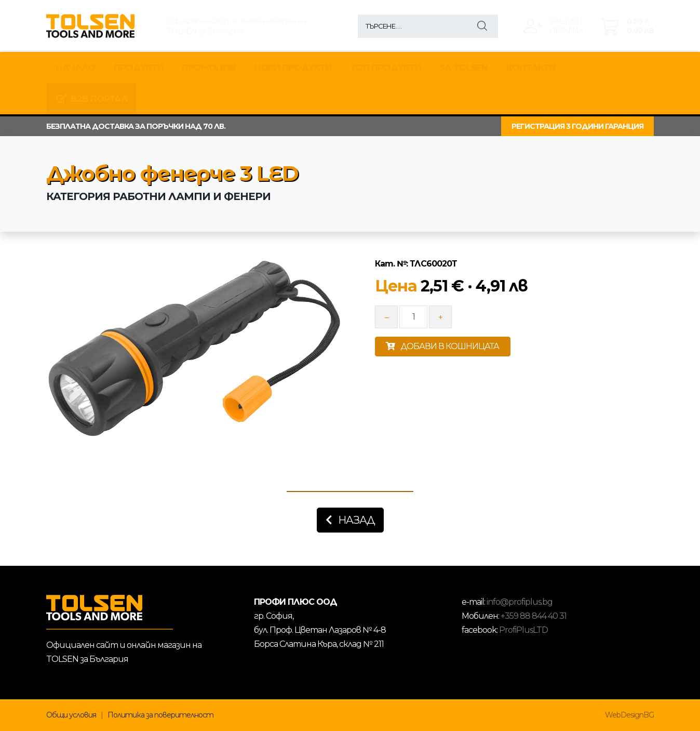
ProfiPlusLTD (523, 630)
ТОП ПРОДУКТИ (385, 68)
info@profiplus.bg (520, 602)
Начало (75, 68)
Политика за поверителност (160, 715)
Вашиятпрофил (566, 26)
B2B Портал (91, 99)
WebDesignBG (629, 715)
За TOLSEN (463, 68)
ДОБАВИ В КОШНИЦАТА (442, 346)
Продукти (138, 68)
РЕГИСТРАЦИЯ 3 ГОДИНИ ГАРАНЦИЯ (577, 126)
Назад (350, 520)
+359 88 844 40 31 (534, 616)
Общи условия (71, 715)
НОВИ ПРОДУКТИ (293, 68)
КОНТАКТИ (531, 68)
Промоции (208, 68)
